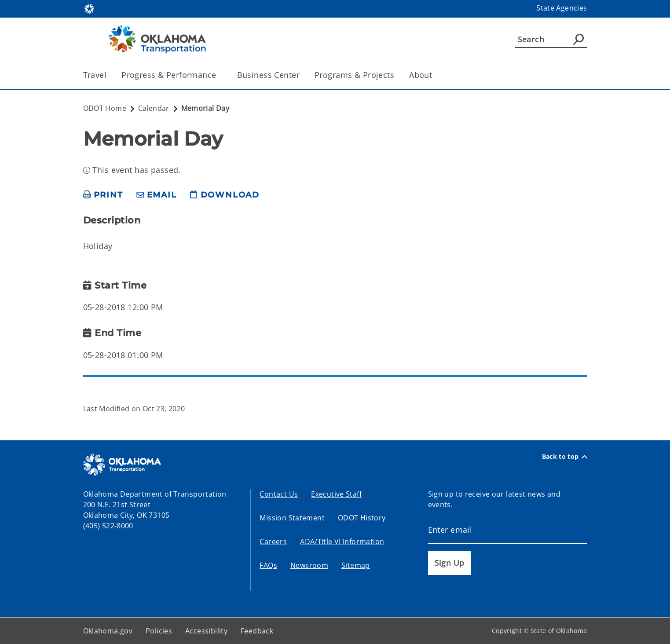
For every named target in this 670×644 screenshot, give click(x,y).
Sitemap (356, 565)
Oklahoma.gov (108, 631)
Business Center (268, 75)
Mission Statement (292, 518)
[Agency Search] (578, 39)
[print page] (103, 195)
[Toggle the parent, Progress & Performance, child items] (219, 75)
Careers (273, 542)
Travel (95, 75)
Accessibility (206, 631)
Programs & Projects (354, 75)
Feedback (257, 631)
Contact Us (279, 494)
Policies (159, 631)
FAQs (268, 565)
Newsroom (309, 565)
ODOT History (362, 518)
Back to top (565, 457)
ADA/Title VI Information (342, 542)
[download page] (225, 195)
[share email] (157, 195)
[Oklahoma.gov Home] (89, 8)
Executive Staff (336, 494)
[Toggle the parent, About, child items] (435, 75)
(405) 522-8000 (108, 526)
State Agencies (562, 8)
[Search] (551, 39)
